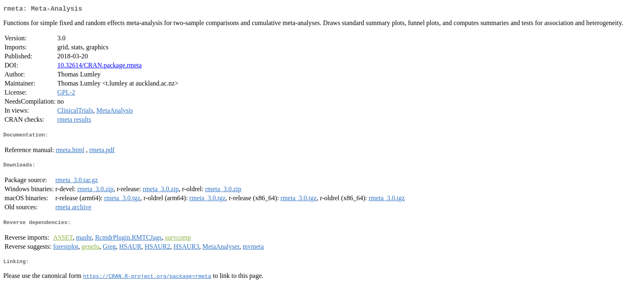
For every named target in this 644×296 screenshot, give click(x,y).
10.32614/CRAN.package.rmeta (99, 67)
